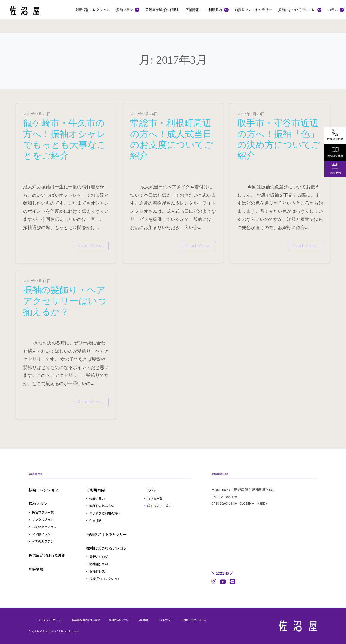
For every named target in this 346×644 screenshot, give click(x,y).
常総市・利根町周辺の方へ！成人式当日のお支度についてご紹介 (172, 139)
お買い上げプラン (44, 527)
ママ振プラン (41, 534)
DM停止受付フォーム (194, 620)
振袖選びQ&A (99, 564)
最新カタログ (99, 557)
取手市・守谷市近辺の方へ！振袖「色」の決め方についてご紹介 (279, 139)
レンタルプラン (43, 520)
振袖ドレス (97, 571)
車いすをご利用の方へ (105, 513)
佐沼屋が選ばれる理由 (162, 10)
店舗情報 (192, 10)
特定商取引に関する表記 (86, 620)
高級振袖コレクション (105, 579)
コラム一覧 (155, 498)
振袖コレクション (43, 490)
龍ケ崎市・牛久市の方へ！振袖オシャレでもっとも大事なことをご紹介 (65, 139)
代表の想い (97, 498)
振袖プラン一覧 (43, 512)
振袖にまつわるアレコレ (297, 10)
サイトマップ (165, 620)
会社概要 (143, 620)
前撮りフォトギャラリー (253, 10)
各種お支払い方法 (102, 506)
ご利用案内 (214, 10)
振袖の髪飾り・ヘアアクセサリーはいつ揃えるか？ (65, 300)
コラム (333, 10)
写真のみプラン (43, 541)
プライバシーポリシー (50, 620)
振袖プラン (125, 10)
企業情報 (96, 520)
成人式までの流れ (159, 506)
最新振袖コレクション (93, 10)
